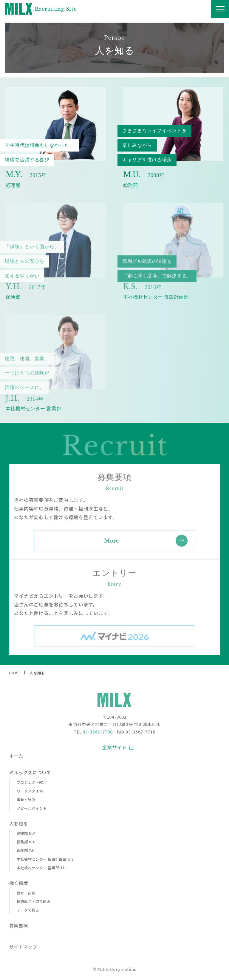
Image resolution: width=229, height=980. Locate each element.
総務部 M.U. (27, 842)
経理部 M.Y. (26, 834)
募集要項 (19, 926)
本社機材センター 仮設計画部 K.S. (46, 859)
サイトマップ (23, 947)
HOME (15, 673)
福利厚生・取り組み (34, 901)
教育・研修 (26, 893)
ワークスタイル (30, 791)
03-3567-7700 (98, 732)
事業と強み (26, 800)
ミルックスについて (30, 773)
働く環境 (19, 883)
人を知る (19, 824)
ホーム (16, 756)
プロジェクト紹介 (32, 782)
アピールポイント (32, 808)
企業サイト (114, 747)
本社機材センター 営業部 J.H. (42, 868)
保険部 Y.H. (26, 851)
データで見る (28, 910)
